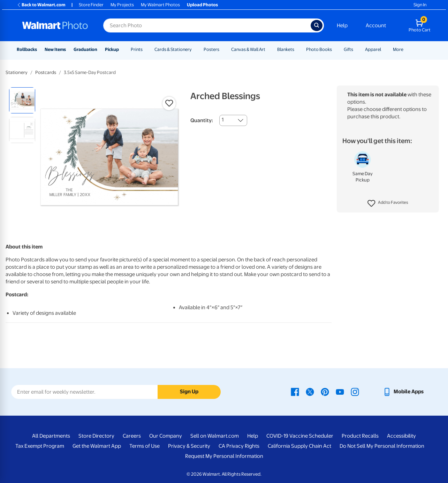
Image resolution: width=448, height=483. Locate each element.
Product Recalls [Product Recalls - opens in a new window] (360, 436)
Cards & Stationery (173, 49)
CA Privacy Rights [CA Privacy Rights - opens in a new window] (239, 446)
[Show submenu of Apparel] (384, 49)
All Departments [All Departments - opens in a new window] (51, 436)
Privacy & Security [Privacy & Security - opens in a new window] (189, 446)
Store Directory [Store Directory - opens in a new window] (96, 436)
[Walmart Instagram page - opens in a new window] (355, 392)
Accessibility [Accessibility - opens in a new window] (401, 436)
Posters (211, 49)
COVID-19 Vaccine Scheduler (300, 436)
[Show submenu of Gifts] (356, 49)
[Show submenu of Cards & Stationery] (195, 49)
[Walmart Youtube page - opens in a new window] (340, 392)
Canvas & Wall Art (248, 49)
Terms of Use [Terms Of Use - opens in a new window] (145, 446)
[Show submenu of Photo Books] (335, 49)
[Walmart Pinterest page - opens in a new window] (325, 392)
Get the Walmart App (97, 446)
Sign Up (189, 392)
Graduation (85, 49)
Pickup (112, 49)
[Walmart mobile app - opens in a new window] (403, 392)
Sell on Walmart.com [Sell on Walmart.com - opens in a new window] (215, 436)
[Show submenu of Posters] (222, 49)
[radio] (22, 100)
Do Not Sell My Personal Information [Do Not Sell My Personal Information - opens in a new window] (382, 446)
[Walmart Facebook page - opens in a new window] (295, 392)
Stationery (17, 72)
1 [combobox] (223, 120)
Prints (137, 49)
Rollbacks (27, 49)
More (398, 49)
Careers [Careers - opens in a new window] (132, 436)
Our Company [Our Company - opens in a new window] (166, 436)
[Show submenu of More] (407, 49)
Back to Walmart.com (41, 5)
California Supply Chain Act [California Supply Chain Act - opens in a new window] (299, 446)
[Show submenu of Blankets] (297, 49)
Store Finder (91, 5)
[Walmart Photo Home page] (55, 25)
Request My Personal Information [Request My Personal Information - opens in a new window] (224, 456)
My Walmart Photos (160, 5)
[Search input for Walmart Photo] (207, 25)
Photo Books (319, 49)
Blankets (286, 49)
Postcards (46, 72)
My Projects (122, 5)
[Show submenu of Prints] (146, 49)
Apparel (373, 49)
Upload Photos (202, 5)
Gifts (348, 49)
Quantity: (202, 120)
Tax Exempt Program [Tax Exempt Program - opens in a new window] (40, 446)
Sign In (420, 5)
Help (342, 25)
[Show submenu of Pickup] (122, 49)
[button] (388, 203)
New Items (55, 49)
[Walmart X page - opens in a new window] (310, 392)
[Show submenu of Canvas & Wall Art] (268, 49)
